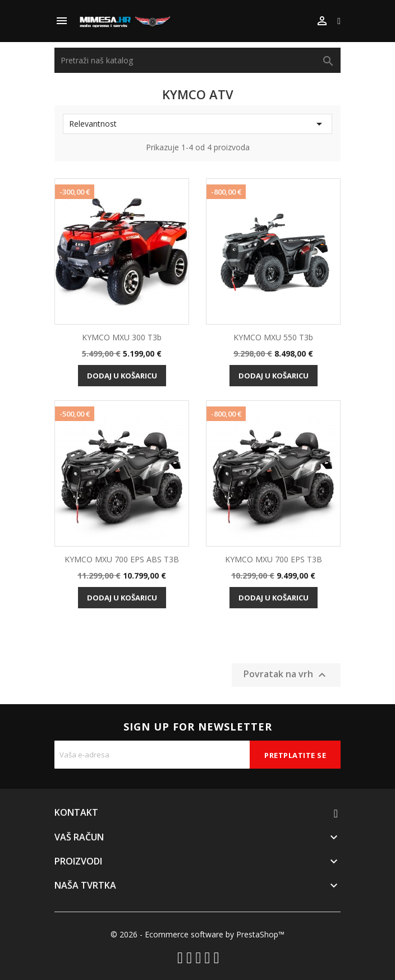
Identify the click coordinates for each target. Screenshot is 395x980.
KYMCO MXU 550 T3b (273, 337)
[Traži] (197, 60)
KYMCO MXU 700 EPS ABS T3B (122, 559)
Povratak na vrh (286, 675)
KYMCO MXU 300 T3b (122, 337)
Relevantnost (197, 124)
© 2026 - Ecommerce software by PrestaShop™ (197, 934)
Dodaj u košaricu (122, 376)
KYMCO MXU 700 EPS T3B (274, 559)
